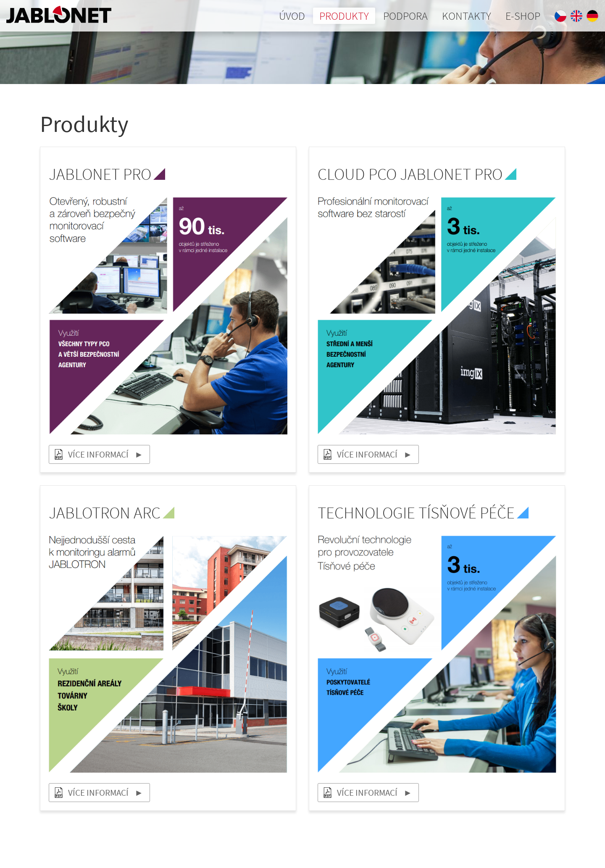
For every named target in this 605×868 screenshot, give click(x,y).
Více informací (98, 454)
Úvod (292, 16)
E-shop (523, 16)
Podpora (405, 16)
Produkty (344, 16)
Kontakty (467, 16)
